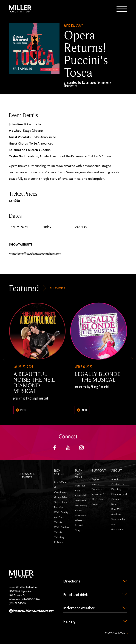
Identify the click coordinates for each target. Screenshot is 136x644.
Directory (116, 489)
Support (96, 479)
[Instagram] (81, 449)
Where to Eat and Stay (80, 525)
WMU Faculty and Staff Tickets (61, 517)
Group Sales (61, 497)
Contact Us (118, 484)
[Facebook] (55, 449)
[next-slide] (132, 359)
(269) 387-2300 (17, 603)
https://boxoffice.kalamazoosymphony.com (35, 254)
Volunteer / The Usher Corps (98, 499)
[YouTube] (68, 449)
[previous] (4, 359)
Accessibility (82, 496)
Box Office (60, 482)
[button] (122, 9)
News (114, 504)
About (115, 479)
